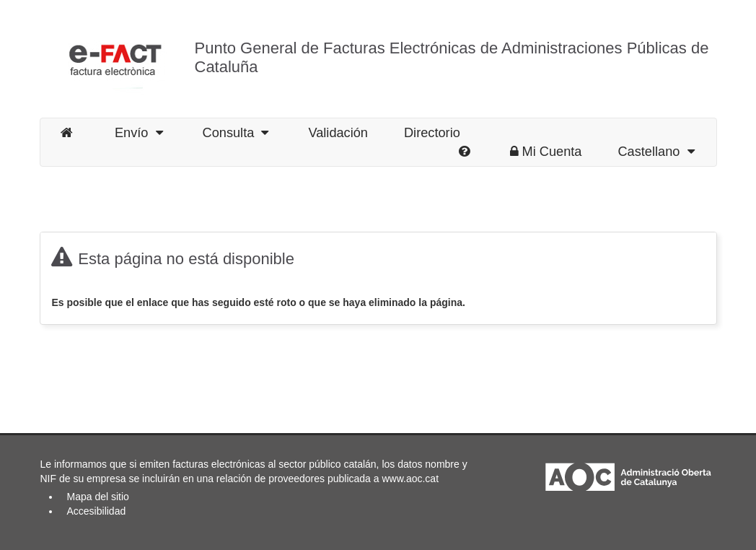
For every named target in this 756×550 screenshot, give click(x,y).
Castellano (656, 152)
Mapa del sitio (98, 497)
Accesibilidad (97, 511)
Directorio (432, 133)
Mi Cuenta (546, 152)
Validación (338, 133)
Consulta (236, 133)
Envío (139, 133)
